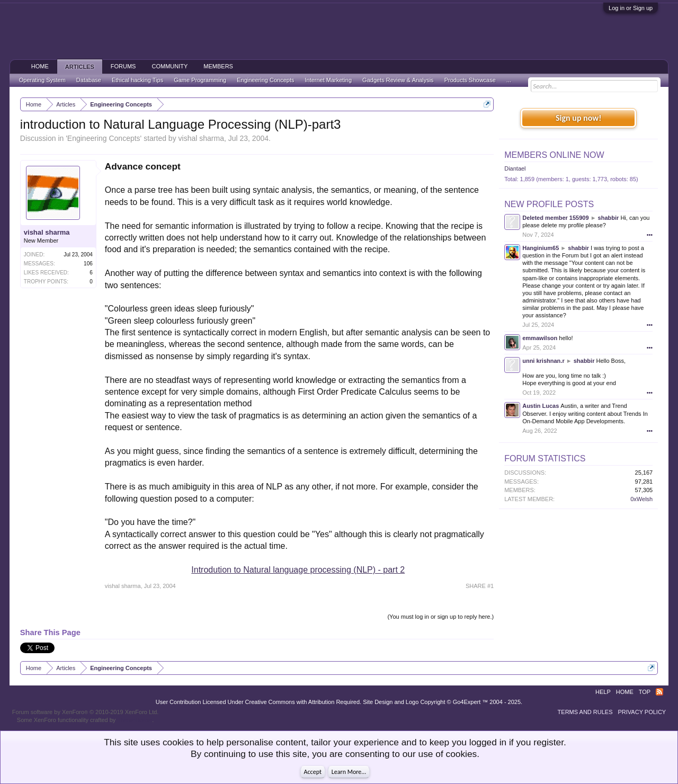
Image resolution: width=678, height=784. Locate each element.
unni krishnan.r (543, 361)
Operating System (42, 80)
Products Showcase (470, 80)
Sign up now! (578, 118)
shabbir (609, 218)
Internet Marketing (328, 80)
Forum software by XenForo (86, 712)
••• (650, 235)
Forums (123, 66)
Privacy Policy (642, 712)
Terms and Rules (585, 712)
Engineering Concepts (104, 138)
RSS (659, 692)
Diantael (515, 168)
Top (645, 692)
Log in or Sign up (631, 8)
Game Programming (200, 80)
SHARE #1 (480, 586)
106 (88, 264)
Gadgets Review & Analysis (398, 80)
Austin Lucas (541, 406)
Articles (80, 67)
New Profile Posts (549, 204)
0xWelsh (641, 499)
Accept (313, 772)
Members (218, 66)
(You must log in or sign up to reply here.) (440, 617)
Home (40, 66)
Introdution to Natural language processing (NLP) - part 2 (298, 570)
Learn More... (349, 772)
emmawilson (540, 338)
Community (169, 66)
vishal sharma (201, 138)
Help (603, 692)
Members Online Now (554, 155)
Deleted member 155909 (555, 218)
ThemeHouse (135, 720)
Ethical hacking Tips (137, 80)
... (509, 80)
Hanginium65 (541, 248)
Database (89, 80)
